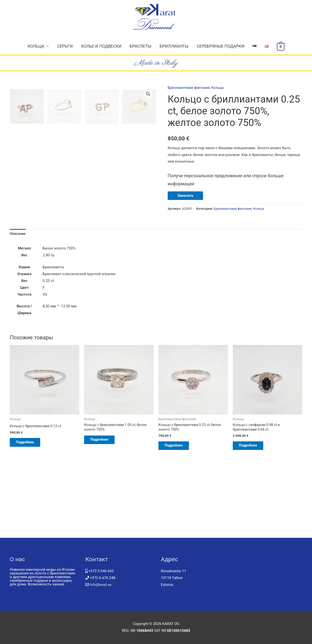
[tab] (18, 294)
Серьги (65, 47)
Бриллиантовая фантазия (190, 88)
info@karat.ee (101, 585)
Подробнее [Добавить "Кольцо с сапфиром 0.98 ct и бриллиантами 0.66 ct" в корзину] (252, 507)
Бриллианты (174, 47)
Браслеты (141, 47)
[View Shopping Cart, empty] (281, 47)
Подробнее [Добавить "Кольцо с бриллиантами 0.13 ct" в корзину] (29, 503)
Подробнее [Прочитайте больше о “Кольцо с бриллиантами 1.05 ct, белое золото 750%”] (103, 501)
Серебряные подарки (220, 47)
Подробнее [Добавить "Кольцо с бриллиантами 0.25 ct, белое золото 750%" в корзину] (178, 507)
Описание (18, 294)
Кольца (36, 47)
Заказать (185, 196)
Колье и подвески (101, 47)
